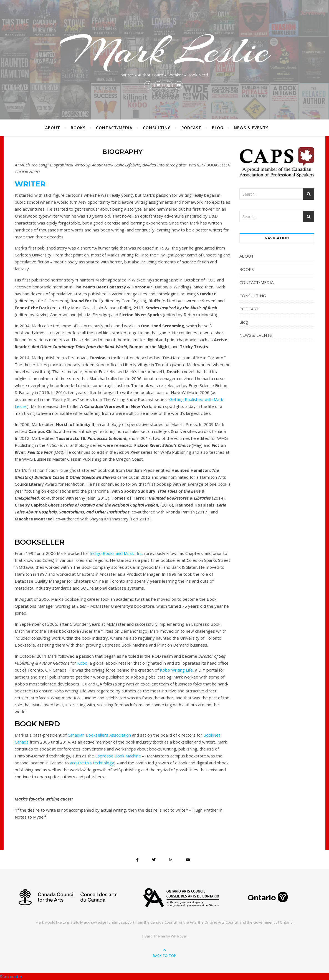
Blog (218, 128)
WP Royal (179, 936)
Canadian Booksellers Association (99, 735)
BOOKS (78, 128)
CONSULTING (157, 128)
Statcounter (11, 976)
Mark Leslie (164, 51)
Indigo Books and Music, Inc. (116, 553)
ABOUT (53, 128)
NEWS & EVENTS (251, 128)
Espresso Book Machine (118, 756)
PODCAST (191, 128)
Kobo (82, 663)
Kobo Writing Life (176, 670)
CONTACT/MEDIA (114, 128)
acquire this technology (92, 763)
